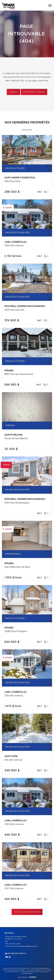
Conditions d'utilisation (30, 972)
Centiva (32, 977)
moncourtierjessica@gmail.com (25, 946)
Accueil (13, 92)
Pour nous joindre (34, 92)
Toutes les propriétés (27, 912)
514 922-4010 (15, 944)
